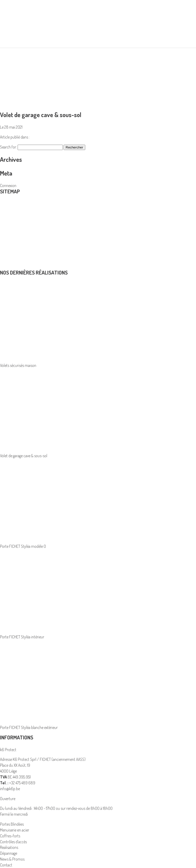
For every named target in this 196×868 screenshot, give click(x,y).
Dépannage (9, 255)
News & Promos (12, 261)
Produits (10, 206)
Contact (6, 267)
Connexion (8, 185)
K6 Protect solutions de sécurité (24, 238)
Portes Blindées (12, 226)
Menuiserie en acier (15, 220)
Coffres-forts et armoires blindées (26, 214)
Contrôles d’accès (13, 232)
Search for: (8, 147)
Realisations (9, 243)
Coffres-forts (10, 836)
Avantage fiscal (11, 249)
